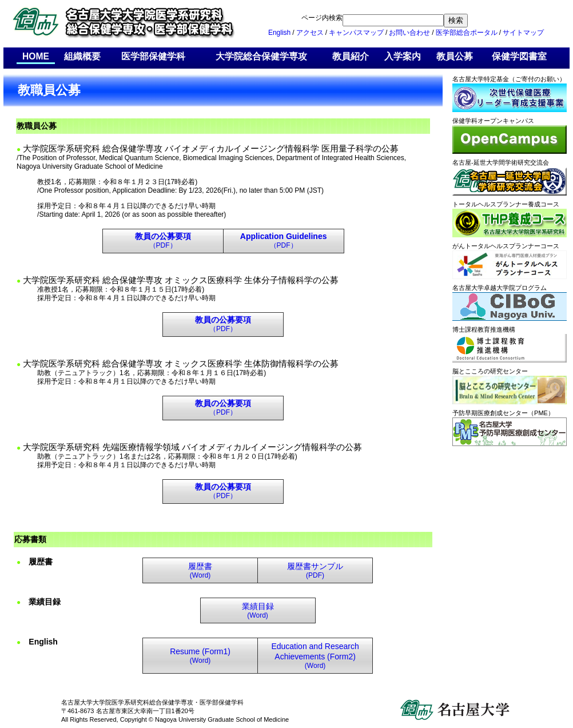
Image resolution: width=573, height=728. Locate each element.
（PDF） (163, 241)
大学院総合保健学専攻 (261, 57)
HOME (36, 57)
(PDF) (315, 571)
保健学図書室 (519, 57)
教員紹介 (351, 57)
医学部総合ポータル (467, 33)
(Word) (200, 571)
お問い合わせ (409, 33)
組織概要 (82, 57)
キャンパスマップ (356, 33)
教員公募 (455, 57)
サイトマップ (523, 33)
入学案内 (403, 57)
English (279, 33)
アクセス (310, 33)
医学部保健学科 (153, 57)
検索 (456, 20)
